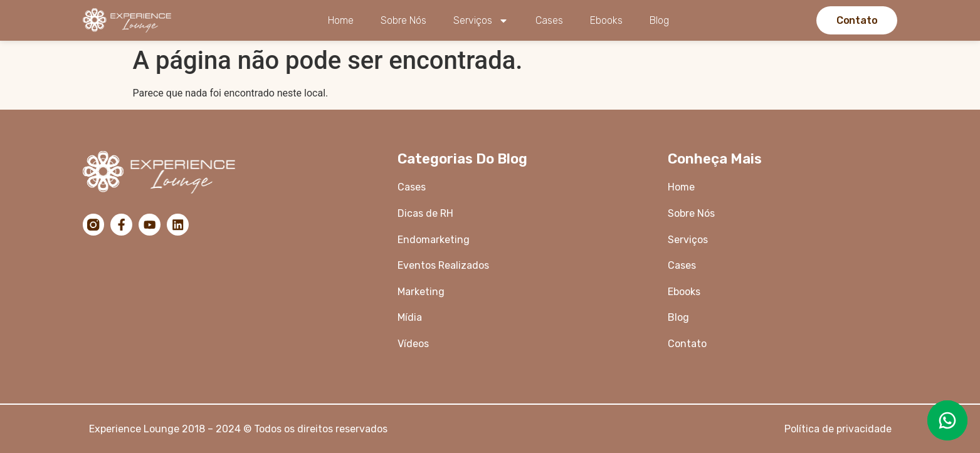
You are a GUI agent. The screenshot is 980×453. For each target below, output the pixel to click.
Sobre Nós (403, 20)
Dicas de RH (427, 213)
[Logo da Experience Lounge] (132, 21)
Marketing (421, 292)
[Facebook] (123, 225)
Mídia (410, 317)
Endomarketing (434, 240)
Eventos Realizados (443, 265)
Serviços (481, 21)
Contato (687, 344)
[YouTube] (152, 225)
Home (341, 20)
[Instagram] (94, 225)
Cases (549, 20)
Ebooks (606, 20)
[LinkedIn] (181, 225)
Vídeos (413, 344)
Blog (659, 20)
